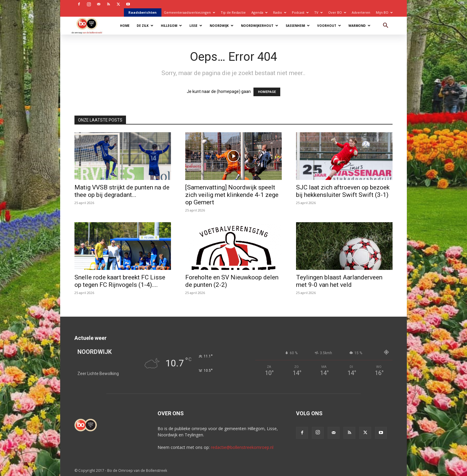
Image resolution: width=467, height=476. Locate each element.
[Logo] (90, 25)
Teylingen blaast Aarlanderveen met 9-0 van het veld (339, 281)
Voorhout (329, 26)
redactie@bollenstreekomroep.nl (242, 447)
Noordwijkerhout (260, 26)
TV (318, 12)
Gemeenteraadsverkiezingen (189, 12)
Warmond (359, 26)
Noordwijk (222, 26)
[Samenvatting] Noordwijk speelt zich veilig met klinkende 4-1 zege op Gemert (232, 195)
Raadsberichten (143, 12)
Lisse (196, 26)
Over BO (337, 12)
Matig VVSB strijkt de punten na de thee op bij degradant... (122, 191)
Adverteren (361, 12)
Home (125, 26)
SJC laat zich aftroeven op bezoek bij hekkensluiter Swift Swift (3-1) (343, 191)
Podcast (300, 12)
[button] (385, 26)
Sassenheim (298, 26)
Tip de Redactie (233, 12)
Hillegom (171, 26)
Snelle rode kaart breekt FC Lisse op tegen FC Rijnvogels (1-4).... (120, 281)
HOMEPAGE (267, 92)
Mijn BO (384, 12)
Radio (280, 12)
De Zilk (145, 26)
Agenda (259, 12)
